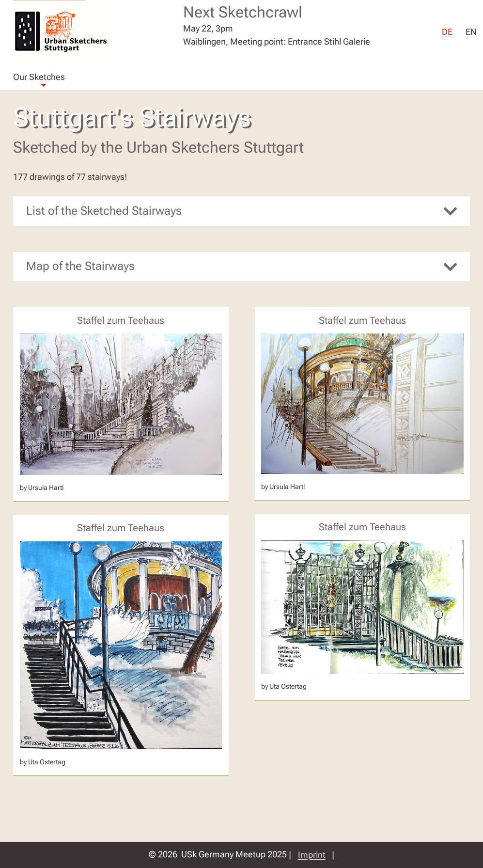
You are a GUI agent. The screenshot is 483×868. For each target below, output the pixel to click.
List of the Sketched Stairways (104, 211)
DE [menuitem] (447, 33)
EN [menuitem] (471, 33)
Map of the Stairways (80, 266)
